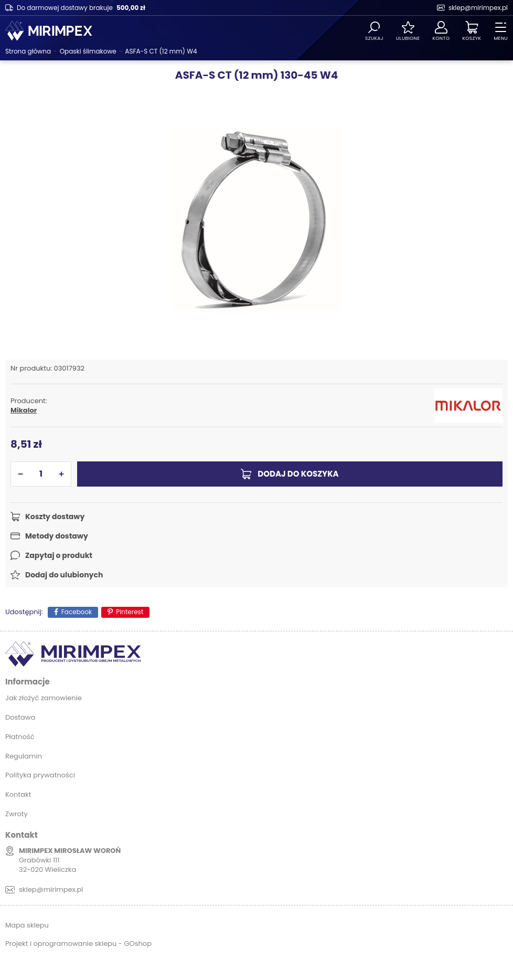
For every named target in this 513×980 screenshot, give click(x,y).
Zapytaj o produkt (59, 555)
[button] (20, 474)
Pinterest (130, 612)
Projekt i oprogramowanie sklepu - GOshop (78, 944)
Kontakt (18, 794)
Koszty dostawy (55, 517)
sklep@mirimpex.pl (478, 8)
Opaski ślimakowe (88, 51)
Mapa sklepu (27, 925)
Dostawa (20, 717)
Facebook (77, 612)
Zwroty (17, 814)
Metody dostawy (57, 536)
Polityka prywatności (40, 775)
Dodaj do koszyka (298, 474)
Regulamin (24, 756)
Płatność (20, 737)
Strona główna (28, 51)
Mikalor (24, 410)
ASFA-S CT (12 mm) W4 (161, 51)
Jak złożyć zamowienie (44, 698)
